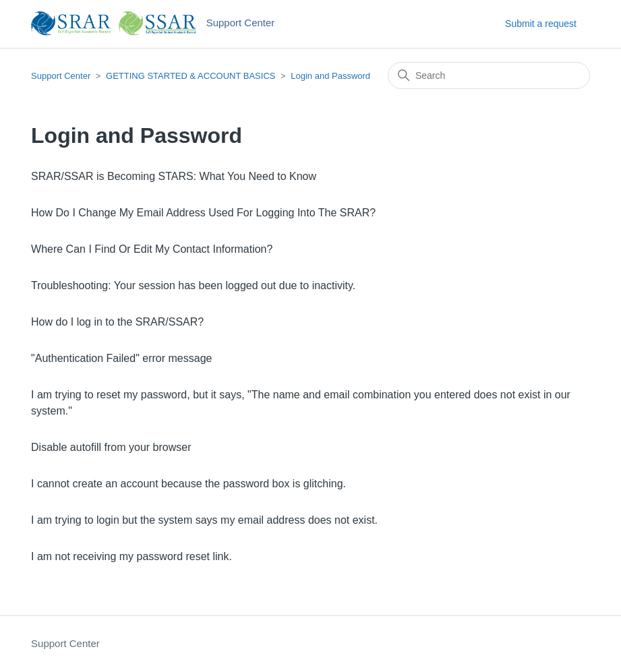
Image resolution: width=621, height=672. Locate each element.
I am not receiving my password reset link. (131, 556)
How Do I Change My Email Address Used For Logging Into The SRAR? (203, 213)
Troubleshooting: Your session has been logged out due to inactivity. (193, 285)
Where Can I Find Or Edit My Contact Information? (152, 249)
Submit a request (541, 24)
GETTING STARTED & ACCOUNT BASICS (190, 76)
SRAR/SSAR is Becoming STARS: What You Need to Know (174, 176)
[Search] (489, 75)
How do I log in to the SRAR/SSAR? (117, 322)
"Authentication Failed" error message (121, 358)
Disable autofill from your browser (111, 447)
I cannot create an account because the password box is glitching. (188, 484)
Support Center (61, 76)
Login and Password (330, 76)
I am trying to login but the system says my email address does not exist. (204, 520)
